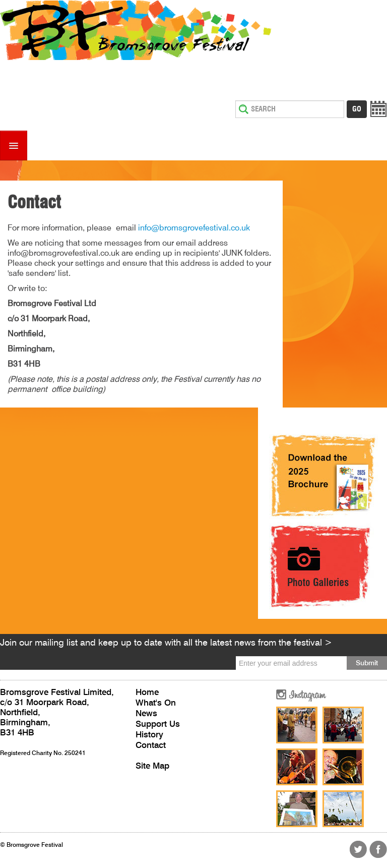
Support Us (158, 725)
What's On (156, 703)
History (149, 735)
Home (147, 693)
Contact (151, 746)
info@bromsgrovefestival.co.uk (194, 228)
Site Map (152, 766)
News (146, 714)
